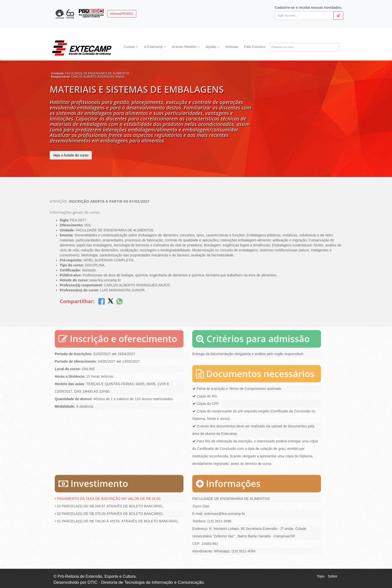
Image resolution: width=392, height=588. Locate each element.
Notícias (232, 47)
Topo (320, 576)
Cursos (131, 47)
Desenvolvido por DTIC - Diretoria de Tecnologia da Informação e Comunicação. (129, 582)
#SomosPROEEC (122, 14)
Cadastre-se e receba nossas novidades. (308, 7)
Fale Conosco (255, 47)
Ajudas (212, 47)
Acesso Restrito (186, 47)
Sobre (333, 576)
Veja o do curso (71, 155)
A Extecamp (155, 47)
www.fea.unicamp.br (105, 278)
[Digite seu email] (304, 15)
